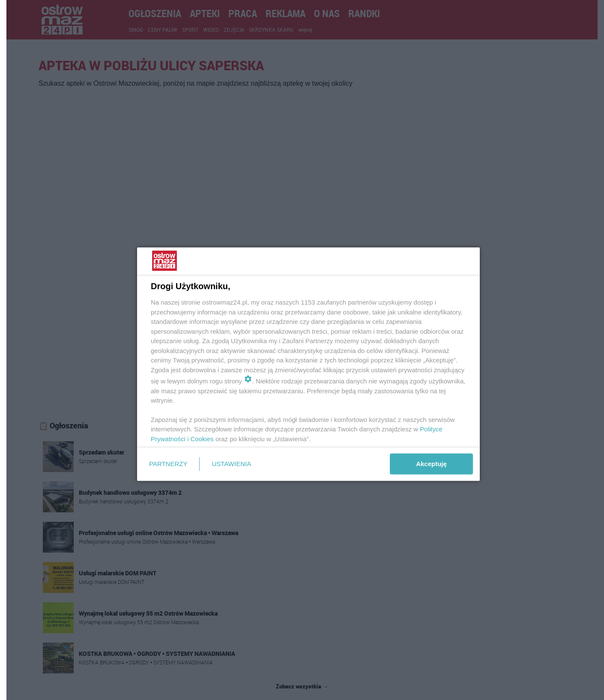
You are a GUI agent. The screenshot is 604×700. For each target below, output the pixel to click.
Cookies (202, 438)
